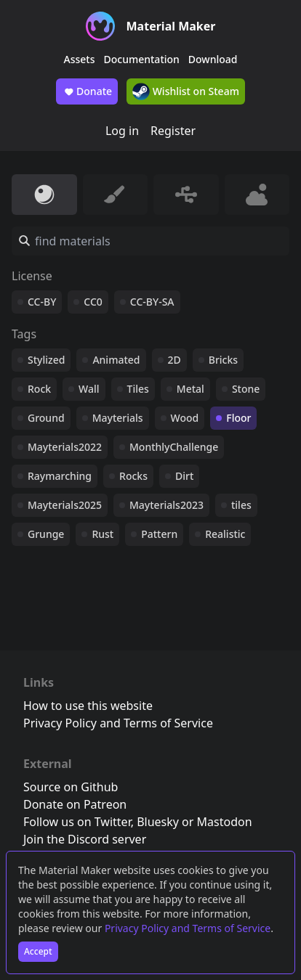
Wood (185, 418)
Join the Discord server (85, 839)
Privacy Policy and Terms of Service (188, 928)
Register (173, 131)
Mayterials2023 (166, 505)
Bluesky (158, 822)
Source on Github (71, 787)
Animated (116, 360)
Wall (89, 389)
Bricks (223, 360)
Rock (39, 389)
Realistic (225, 534)
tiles (241, 505)
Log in (122, 131)
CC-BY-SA (152, 302)
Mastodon (225, 822)
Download (213, 59)
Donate (87, 91)
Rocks (133, 476)
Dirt (184, 476)
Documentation (142, 59)
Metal (190, 389)
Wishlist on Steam (186, 91)
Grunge (46, 534)
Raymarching (60, 476)
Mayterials (118, 418)
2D (174, 360)
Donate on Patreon (75, 804)
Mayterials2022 (65, 447)
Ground (46, 418)
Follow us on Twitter (77, 822)
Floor (238, 418)
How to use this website (88, 706)
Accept (38, 951)
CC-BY (42, 302)
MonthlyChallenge (174, 447)
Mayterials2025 (65, 505)
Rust (103, 534)
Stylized (46, 360)
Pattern (159, 534)
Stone (246, 389)
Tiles (138, 389)
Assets (80, 59)
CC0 (93, 302)
